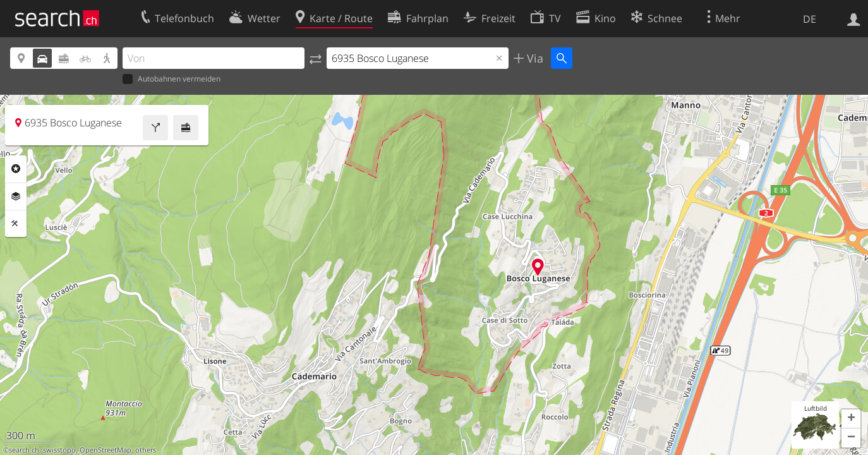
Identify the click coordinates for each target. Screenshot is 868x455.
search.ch (24, 450)
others (146, 450)
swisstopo (59, 450)
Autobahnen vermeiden (172, 79)
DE (810, 19)
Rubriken (16, 169)
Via (533, 58)
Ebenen (16, 197)
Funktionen (16, 224)
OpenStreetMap (105, 450)
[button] (851, 419)
